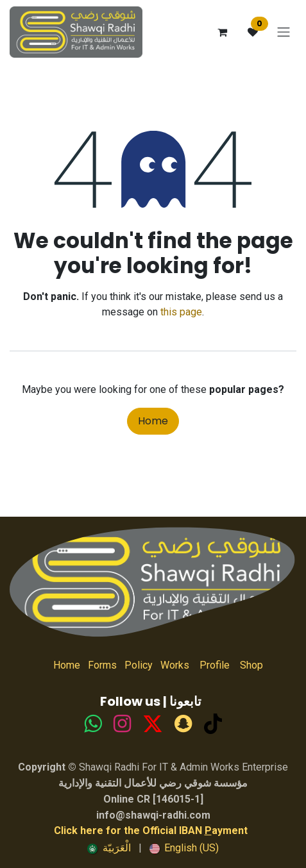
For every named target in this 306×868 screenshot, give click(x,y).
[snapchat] (183, 724)
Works (175, 665)
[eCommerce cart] (222, 32)
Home (153, 421)
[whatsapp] (93, 724)
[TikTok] (153, 724)
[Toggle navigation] (284, 32)
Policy (139, 665)
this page (181, 312)
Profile (215, 665)
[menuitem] (109, 848)
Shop (246, 665)
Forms (102, 665)
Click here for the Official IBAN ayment (151, 830)
